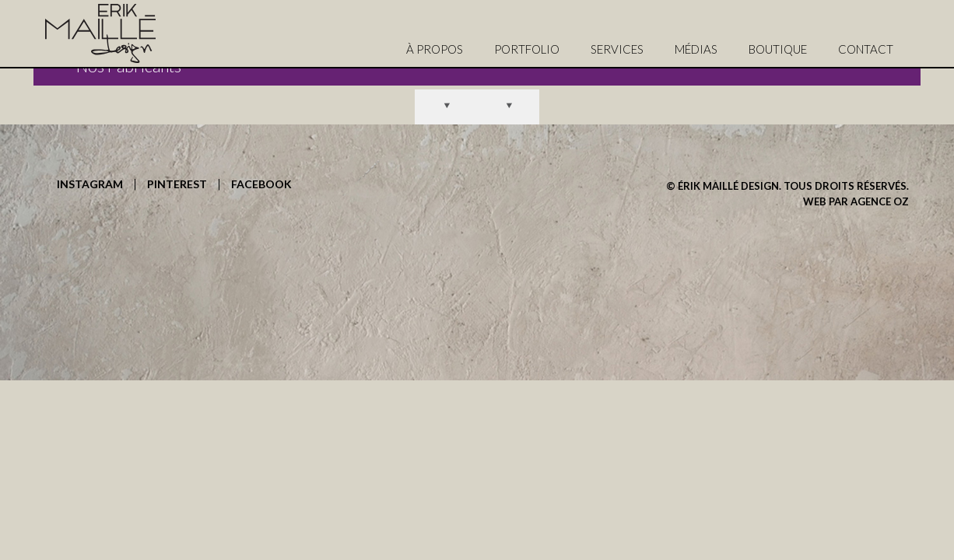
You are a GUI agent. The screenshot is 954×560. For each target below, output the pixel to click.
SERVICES (617, 49)
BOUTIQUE (778, 49)
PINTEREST (177, 185)
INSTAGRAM (90, 185)
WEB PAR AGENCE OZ (856, 201)
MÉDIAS (696, 49)
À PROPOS (435, 49)
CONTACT (866, 49)
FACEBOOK (261, 185)
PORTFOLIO (527, 49)
